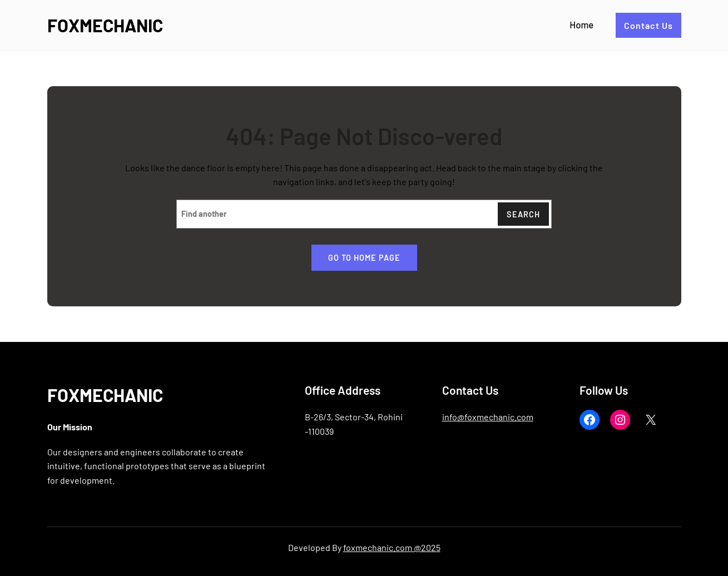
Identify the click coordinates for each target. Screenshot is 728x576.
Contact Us (648, 25)
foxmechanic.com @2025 (392, 547)
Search (523, 214)
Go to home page (364, 258)
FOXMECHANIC (105, 25)
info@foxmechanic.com (488, 417)
